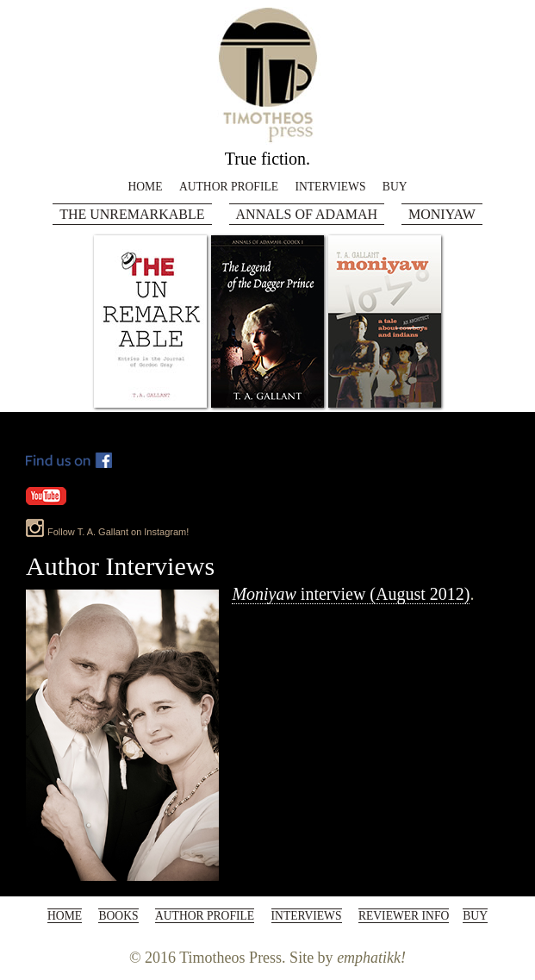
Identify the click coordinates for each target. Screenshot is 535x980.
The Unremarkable (132, 214)
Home (145, 187)
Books (118, 916)
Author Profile (229, 187)
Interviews (330, 187)
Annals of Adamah (307, 214)
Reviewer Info (404, 916)
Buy (395, 187)
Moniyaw (442, 214)
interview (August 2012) (351, 594)
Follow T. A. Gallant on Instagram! (118, 532)
